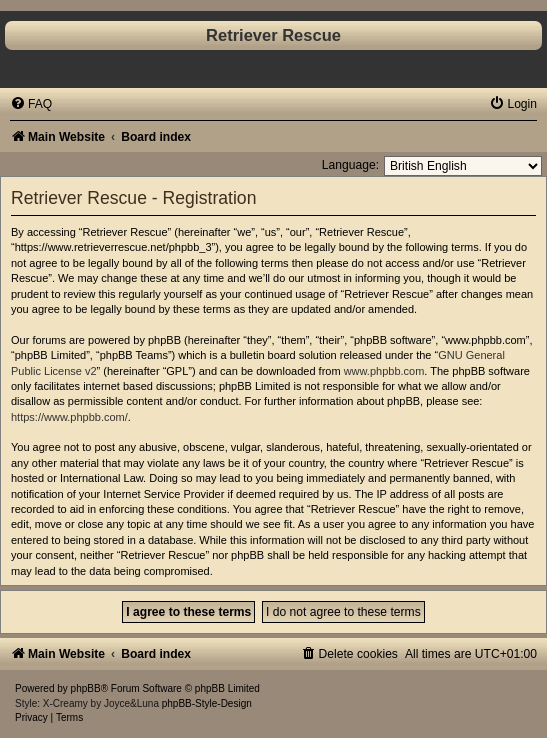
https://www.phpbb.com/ (69, 417)
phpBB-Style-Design (207, 703)
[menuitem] (31, 104)
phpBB (86, 688)
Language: (350, 165)
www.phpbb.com (384, 371)
